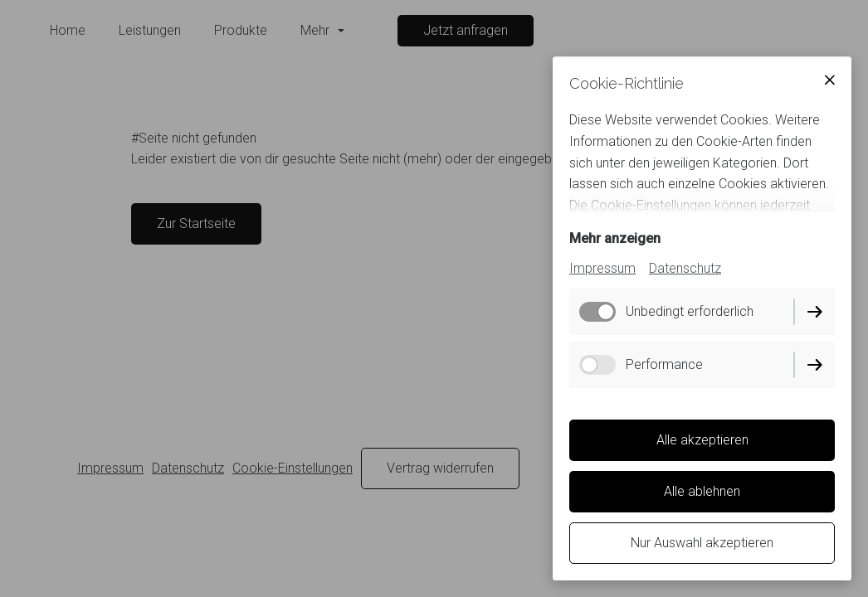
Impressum (602, 268)
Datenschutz (685, 268)
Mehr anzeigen (615, 238)
